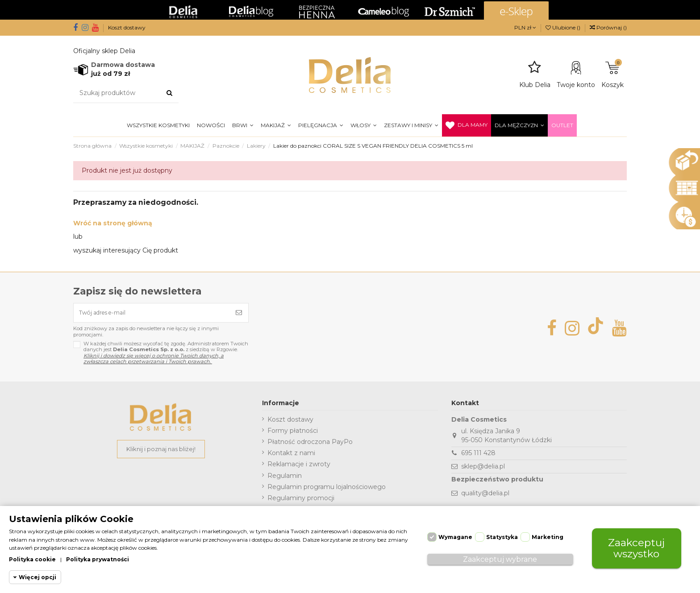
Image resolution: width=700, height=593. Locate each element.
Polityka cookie (32, 559)
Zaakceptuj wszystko (637, 545)
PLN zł (525, 27)
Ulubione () (564, 27)
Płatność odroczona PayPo (310, 445)
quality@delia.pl (485, 496)
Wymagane (455, 534)
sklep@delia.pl (483, 469)
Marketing (548, 534)
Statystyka (502, 534)
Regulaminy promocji (301, 501)
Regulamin (285, 478)
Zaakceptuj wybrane (500, 557)
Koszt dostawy (127, 27)
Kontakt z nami (291, 456)
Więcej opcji (37, 577)
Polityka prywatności (98, 559)
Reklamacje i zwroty (299, 467)
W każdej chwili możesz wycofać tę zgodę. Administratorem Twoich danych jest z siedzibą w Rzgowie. (166, 356)
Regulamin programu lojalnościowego (327, 489)
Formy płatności (293, 434)
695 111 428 (478, 456)
